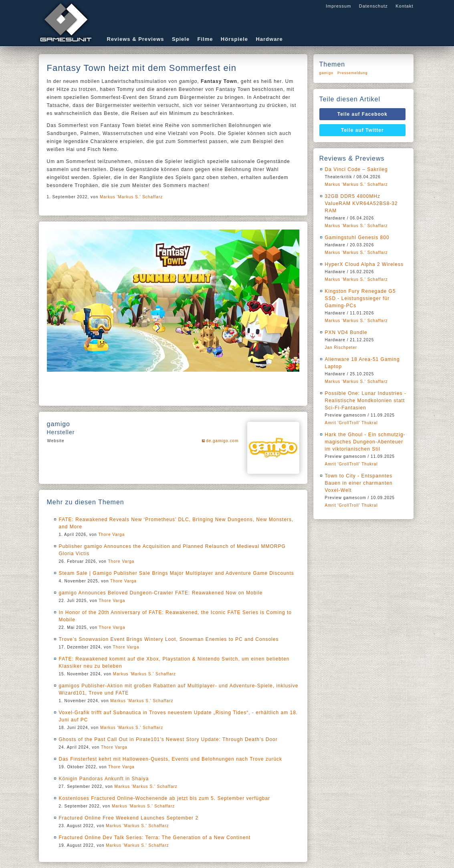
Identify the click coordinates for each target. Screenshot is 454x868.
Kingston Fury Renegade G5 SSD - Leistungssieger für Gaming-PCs (360, 298)
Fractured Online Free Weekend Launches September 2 (129, 818)
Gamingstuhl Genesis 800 (357, 238)
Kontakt (404, 6)
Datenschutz (373, 6)
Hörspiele (234, 39)
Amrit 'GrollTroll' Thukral (351, 423)
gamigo (327, 73)
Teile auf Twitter (362, 130)
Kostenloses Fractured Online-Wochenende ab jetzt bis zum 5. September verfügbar (165, 798)
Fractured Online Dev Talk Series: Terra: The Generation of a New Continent (155, 838)
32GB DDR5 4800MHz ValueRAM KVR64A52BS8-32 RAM (361, 203)
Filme (205, 39)
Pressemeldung (353, 73)
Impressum (338, 6)
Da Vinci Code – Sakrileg (356, 169)
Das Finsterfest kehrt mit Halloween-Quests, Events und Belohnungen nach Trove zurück (171, 759)
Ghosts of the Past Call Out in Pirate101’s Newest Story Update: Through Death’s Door (168, 739)
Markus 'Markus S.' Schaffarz (131, 197)
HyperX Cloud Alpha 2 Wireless (364, 264)
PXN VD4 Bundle (346, 332)
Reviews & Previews (136, 39)
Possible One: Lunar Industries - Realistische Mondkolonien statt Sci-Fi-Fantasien (366, 401)
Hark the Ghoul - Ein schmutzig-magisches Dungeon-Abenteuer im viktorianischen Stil (365, 442)
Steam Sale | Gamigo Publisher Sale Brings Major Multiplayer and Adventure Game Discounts (177, 573)
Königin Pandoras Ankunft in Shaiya (104, 779)
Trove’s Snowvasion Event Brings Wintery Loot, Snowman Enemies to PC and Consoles (169, 639)
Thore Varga (111, 535)
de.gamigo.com (222, 441)
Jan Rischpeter (341, 347)
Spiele (181, 39)
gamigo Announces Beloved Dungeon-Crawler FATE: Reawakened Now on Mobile (161, 593)
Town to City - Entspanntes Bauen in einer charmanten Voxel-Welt (359, 483)
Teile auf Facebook (362, 114)
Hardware (269, 39)
